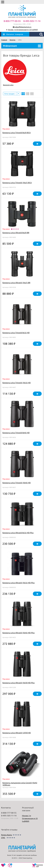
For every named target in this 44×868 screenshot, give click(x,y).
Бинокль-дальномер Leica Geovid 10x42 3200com (20, 784)
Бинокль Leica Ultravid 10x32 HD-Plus (19, 583)
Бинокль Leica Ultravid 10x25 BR (16, 283)
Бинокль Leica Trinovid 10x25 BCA (17, 182)
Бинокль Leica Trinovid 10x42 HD (17, 483)
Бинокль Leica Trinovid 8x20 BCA (17, 132)
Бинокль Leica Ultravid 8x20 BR (16, 232)
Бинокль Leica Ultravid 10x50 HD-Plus (19, 683)
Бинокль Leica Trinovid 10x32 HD (17, 383)
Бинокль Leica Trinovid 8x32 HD (16, 333)
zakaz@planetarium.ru (23, 27)
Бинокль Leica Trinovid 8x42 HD (16, 433)
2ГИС (3, 838)
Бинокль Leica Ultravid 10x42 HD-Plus (19, 633)
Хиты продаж (10, 94)
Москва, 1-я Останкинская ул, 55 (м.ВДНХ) (23, 30)
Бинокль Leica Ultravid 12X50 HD (17, 733)
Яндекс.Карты (7, 835)
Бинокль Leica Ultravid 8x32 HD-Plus (18, 533)
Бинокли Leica (8, 85)
